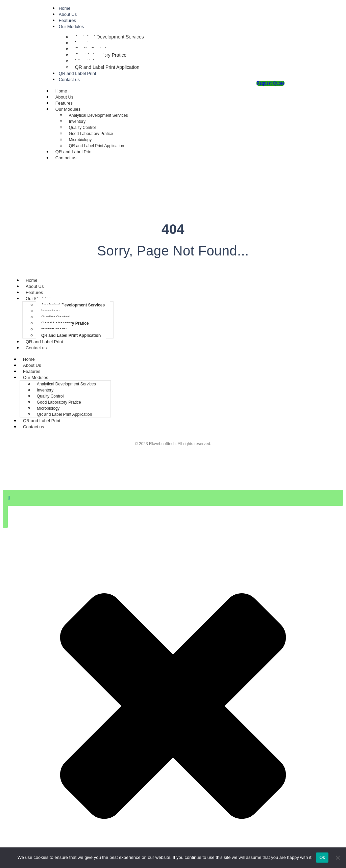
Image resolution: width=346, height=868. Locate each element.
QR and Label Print (78, 73)
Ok (322, 857)
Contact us (69, 79)
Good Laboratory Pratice (91, 134)
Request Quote (270, 83)
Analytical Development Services (109, 37)
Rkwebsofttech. (163, 444)
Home (65, 8)
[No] (338, 858)
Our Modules (71, 26)
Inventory (77, 121)
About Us (68, 14)
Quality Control (82, 128)
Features (67, 20)
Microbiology (80, 140)
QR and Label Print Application (107, 67)
